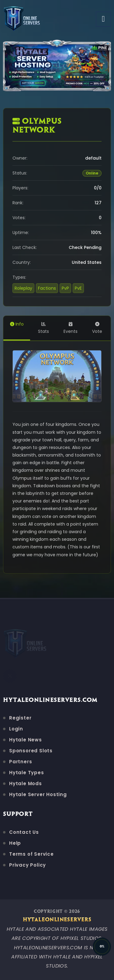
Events (71, 328)
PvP (65, 288)
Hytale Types (27, 773)
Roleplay (23, 288)
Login (16, 729)
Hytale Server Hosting (38, 794)
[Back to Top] (102, 947)
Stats (43, 328)
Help (15, 843)
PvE (78, 288)
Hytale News (26, 740)
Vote (97, 328)
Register (20, 718)
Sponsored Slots (31, 751)
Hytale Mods (26, 783)
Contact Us (24, 832)
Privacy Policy (28, 865)
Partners (21, 762)
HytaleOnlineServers (57, 920)
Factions (47, 288)
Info (17, 324)
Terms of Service (31, 854)
